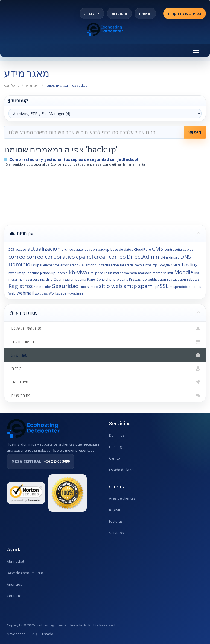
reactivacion (177, 279)
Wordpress (41, 293)
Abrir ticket (15, 561)
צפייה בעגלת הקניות (185, 13)
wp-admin (75, 293)
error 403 (77, 265)
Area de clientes (122, 498)
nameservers (29, 279)
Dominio (19, 264)
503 (11, 250)
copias (188, 250)
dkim (164, 257)
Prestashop (138, 279)
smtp (130, 286)
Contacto (14, 596)
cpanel (84, 257)
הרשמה (145, 13)
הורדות (105, 369)
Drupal (37, 265)
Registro (116, 510)
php (113, 279)
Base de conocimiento (25, 573)
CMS (158, 249)
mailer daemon (125, 273)
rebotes (193, 279)
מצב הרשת (105, 382)
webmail (25, 293)
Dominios (117, 435)
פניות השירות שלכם (105, 328)
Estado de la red (122, 470)
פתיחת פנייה (105, 395)
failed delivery (131, 265)
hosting (190, 265)
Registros (21, 286)
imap (21, 273)
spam (145, 286)
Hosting (115, 447)
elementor (51, 265)
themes (195, 287)
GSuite (176, 265)
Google (164, 265)
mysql (13, 279)
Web (12, 293)
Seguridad (65, 286)
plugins (122, 279)
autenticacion (86, 250)
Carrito (115, 458)
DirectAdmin (143, 257)
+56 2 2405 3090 (41, 461)
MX (197, 273)
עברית (92, 13)
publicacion (157, 279)
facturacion (110, 265)
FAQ (34, 634)
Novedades (16, 634)
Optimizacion (64, 279)
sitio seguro (89, 287)
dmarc (174, 257)
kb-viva (78, 272)
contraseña (173, 250)
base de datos (122, 250)
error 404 (93, 265)
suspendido (179, 287)
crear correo (110, 257)
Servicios (116, 533)
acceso (21, 250)
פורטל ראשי (12, 85)
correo (17, 257)
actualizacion (44, 249)
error (65, 265)
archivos (68, 250)
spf (156, 287)
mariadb (145, 273)
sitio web (111, 286)
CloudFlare (142, 250)
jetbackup (48, 273)
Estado (48, 634)
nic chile (46, 279)
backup (104, 250)
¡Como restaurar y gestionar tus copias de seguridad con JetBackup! (71, 159)
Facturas (116, 521)
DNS (186, 257)
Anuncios (14, 584)
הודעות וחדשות (105, 342)
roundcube (43, 287)
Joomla (62, 273)
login (108, 273)
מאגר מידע (33, 85)
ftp (155, 265)
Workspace (57, 293)
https (12, 273)
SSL (164, 286)
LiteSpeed (96, 273)
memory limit (163, 273)
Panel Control (98, 279)
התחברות (119, 13)
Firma (147, 265)
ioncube (33, 273)
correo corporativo (51, 257)
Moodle (184, 272)
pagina (81, 279)
